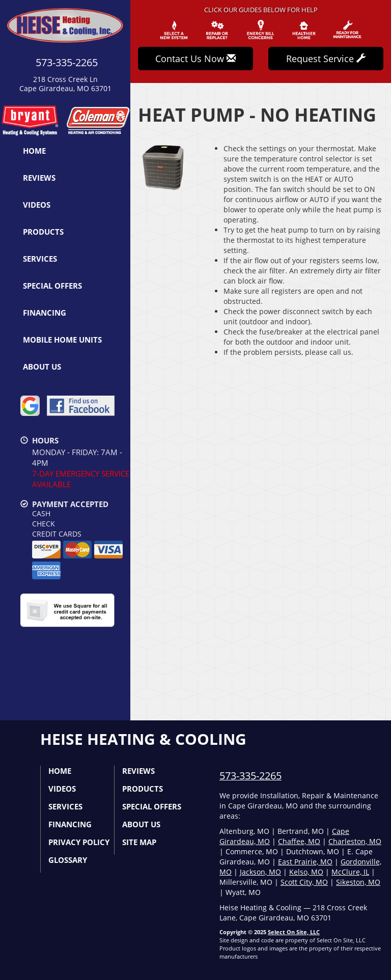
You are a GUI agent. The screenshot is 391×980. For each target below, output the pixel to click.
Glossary (68, 860)
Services (40, 259)
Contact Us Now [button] (195, 59)
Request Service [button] (326, 59)
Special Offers (52, 286)
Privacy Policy (79, 842)
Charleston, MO (355, 841)
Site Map (139, 842)
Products (43, 232)
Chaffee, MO (299, 841)
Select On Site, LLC (294, 932)
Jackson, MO (260, 872)
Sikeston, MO (358, 882)
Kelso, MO (306, 872)
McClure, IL (350, 872)
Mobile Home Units (62, 340)
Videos (37, 205)
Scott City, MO (304, 882)
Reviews (39, 178)
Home (34, 151)
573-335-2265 (250, 776)
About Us (42, 367)
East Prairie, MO (305, 862)
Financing (45, 313)
